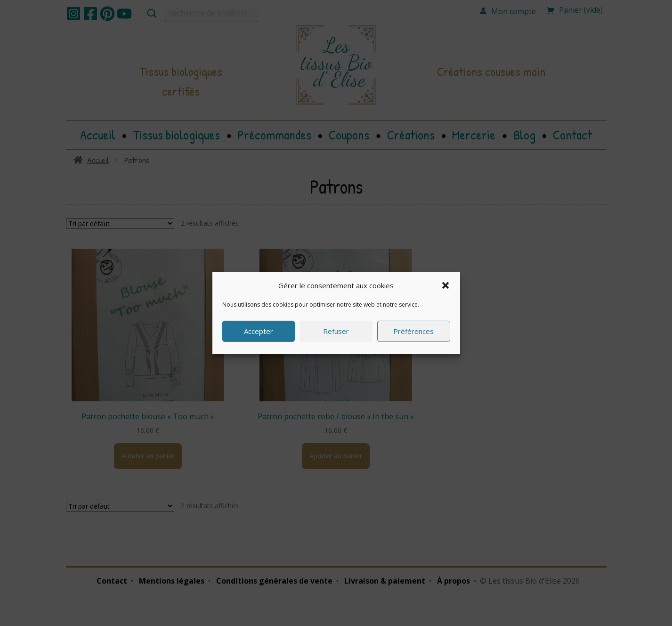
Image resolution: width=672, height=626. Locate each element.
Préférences (413, 331)
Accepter (259, 331)
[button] (445, 285)
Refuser (336, 331)
